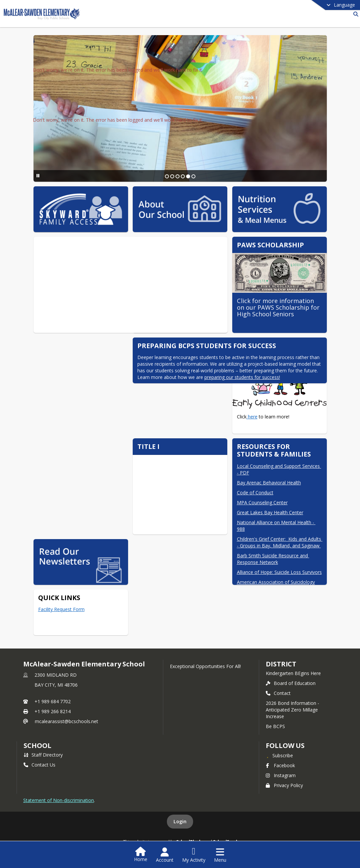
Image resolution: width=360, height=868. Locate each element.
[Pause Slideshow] (38, 176)
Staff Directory (43, 755)
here (252, 417)
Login (180, 821)
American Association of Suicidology (276, 582)
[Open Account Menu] (165, 855)
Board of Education (291, 683)
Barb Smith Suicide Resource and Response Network (273, 559)
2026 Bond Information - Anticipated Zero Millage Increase (292, 710)
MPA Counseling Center (262, 502)
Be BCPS (275, 726)
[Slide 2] (172, 176)
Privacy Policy (284, 785)
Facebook (280, 765)
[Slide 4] (183, 176)
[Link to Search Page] (355, 14)
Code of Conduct (255, 493)
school (37, 745)
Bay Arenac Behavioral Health (269, 483)
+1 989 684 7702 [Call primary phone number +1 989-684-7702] (53, 701)
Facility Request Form (61, 609)
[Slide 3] (178, 176)
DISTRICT (281, 664)
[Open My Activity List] (194, 855)
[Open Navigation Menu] (220, 855)
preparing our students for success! (242, 377)
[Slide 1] (167, 176)
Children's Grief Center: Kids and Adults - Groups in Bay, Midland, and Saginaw (280, 542)
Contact (278, 693)
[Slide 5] (188, 176)
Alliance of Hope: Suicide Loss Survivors (279, 572)
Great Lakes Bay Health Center (270, 512)
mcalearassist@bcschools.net (67, 721)
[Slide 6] (193, 176)
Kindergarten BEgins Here (293, 673)
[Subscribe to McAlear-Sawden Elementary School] (279, 755)
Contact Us (39, 765)
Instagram (281, 775)
